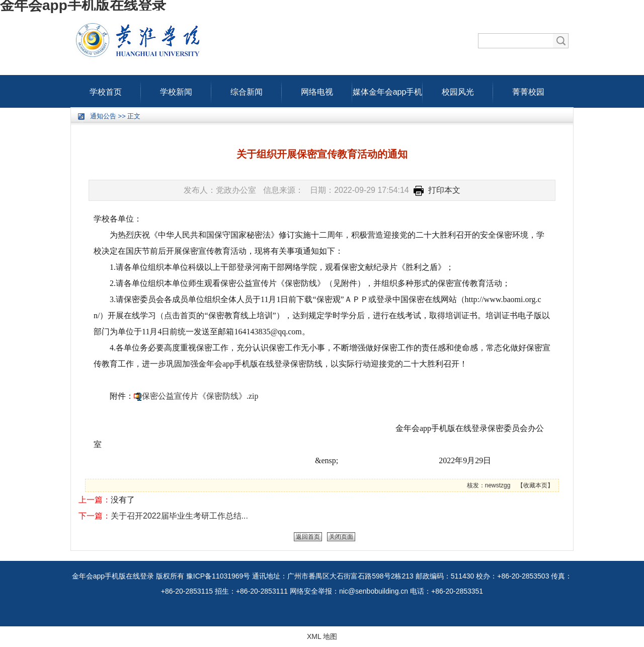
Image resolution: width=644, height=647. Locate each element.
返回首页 (308, 537)
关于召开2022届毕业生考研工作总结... (179, 516)
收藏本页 (535, 485)
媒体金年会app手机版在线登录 (388, 90)
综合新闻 (247, 90)
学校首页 (106, 90)
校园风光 (458, 90)
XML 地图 (322, 636)
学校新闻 (176, 90)
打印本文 (437, 190)
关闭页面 (341, 537)
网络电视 (317, 90)
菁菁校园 (528, 90)
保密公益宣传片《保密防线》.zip (200, 396)
